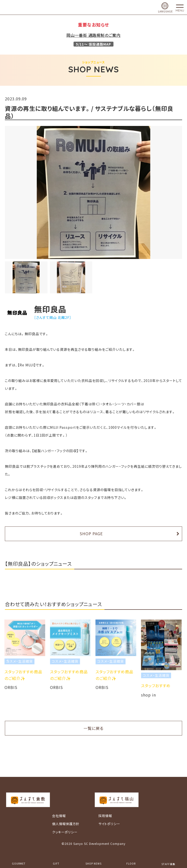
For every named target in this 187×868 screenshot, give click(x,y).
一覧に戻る (93, 728)
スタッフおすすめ (156, 686)
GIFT (56, 863)
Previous (7, 660)
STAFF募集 (168, 864)
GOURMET (19, 863)
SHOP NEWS (93, 863)
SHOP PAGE (91, 534)
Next (180, 660)
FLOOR (131, 863)
